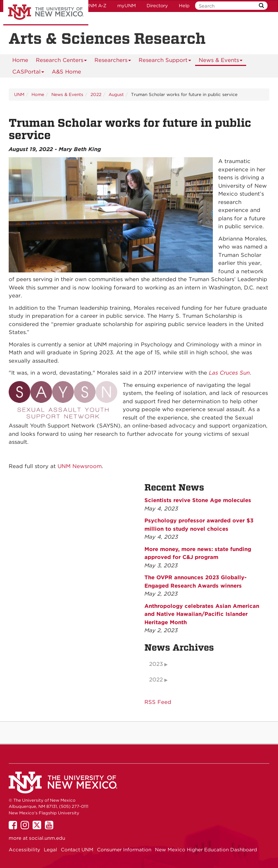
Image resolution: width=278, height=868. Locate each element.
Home (20, 60)
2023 (156, 664)
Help (184, 6)
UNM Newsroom (80, 466)
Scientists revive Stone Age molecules (198, 500)
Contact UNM (77, 850)
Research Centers (62, 61)
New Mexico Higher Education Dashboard (206, 850)
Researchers (113, 61)
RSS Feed (158, 702)
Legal (50, 850)
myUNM (127, 6)
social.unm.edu (47, 838)
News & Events (221, 61)
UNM (19, 94)
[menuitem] (20, 60)
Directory (157, 6)
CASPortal (28, 73)
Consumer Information (124, 850)
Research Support (165, 61)
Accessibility (24, 850)
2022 (96, 94)
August (116, 94)
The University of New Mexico (46, 13)
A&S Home (66, 72)
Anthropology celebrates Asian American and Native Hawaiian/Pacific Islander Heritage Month (202, 614)
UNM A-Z (96, 6)
